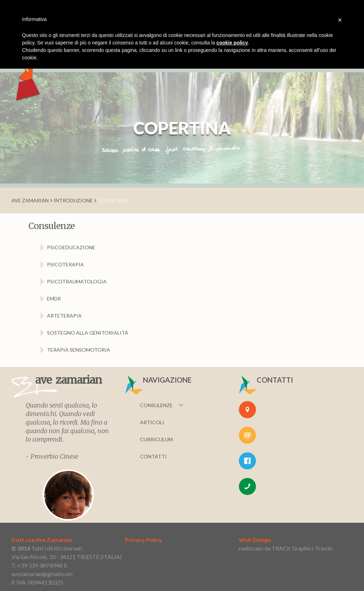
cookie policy (232, 43)
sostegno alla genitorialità (88, 333)
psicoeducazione (71, 247)
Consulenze (156, 405)
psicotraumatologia (77, 281)
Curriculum (156, 439)
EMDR (54, 299)
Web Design (255, 540)
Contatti (153, 456)
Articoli (152, 422)
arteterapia (64, 316)
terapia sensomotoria (79, 350)
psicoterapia (65, 264)
